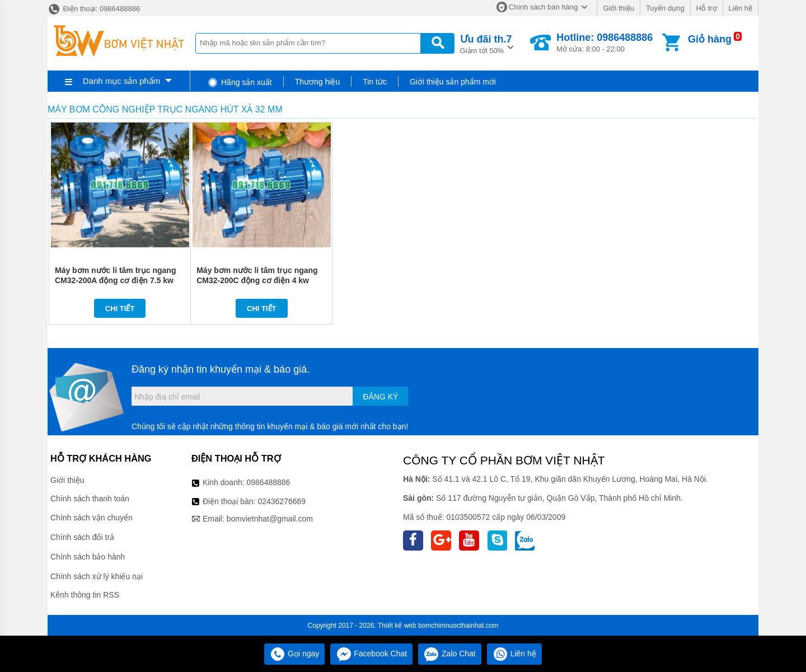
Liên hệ (741, 8)
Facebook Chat (371, 654)
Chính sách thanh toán (90, 499)
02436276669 (282, 501)
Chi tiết (120, 309)
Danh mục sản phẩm (121, 81)
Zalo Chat (450, 654)
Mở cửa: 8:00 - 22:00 (604, 43)
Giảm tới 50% (486, 43)
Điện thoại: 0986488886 (94, 9)
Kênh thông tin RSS (85, 595)
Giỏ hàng (710, 39)
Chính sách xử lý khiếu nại (97, 576)
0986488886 (269, 482)
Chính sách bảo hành (88, 557)
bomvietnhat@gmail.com (270, 519)
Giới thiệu (618, 8)
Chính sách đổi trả (82, 537)
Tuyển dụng (665, 8)
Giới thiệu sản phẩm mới (453, 82)
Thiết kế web (397, 626)
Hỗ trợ (707, 8)
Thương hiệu (317, 82)
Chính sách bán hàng (543, 7)
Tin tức (375, 82)
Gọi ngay (294, 654)
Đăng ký (380, 397)
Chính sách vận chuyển (92, 518)
